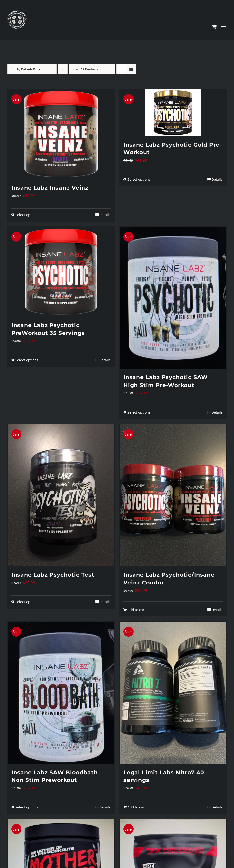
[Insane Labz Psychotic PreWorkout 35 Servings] (61, 272)
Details (105, 215)
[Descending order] (63, 69)
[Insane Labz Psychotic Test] (61, 495)
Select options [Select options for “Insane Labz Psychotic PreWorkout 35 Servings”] (27, 360)
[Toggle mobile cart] (214, 26)
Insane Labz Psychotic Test (53, 575)
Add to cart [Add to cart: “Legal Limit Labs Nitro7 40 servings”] (136, 807)
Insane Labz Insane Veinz (50, 188)
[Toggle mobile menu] (224, 26)
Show (85, 69)
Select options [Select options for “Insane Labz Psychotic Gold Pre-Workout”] (139, 179)
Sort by (26, 69)
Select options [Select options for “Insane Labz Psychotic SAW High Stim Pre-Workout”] (139, 412)
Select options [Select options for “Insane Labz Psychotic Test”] (27, 602)
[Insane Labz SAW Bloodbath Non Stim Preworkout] (61, 693)
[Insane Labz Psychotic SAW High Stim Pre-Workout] (173, 298)
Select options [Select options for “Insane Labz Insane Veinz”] (27, 215)
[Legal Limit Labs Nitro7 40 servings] (173, 693)
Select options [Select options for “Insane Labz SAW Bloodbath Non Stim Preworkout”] (27, 807)
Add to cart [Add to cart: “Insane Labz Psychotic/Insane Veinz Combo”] (136, 610)
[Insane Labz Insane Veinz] (61, 134)
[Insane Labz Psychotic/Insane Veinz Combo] (173, 495)
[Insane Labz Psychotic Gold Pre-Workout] (173, 113)
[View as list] (131, 69)
